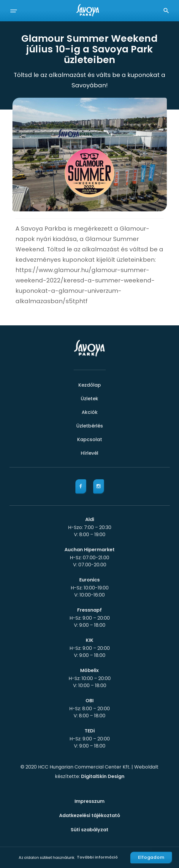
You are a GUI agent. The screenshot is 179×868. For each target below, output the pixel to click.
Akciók (90, 412)
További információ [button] (97, 857)
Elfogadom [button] (151, 857)
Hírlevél (89, 453)
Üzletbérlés (90, 426)
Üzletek (89, 399)
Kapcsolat (90, 439)
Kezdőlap (90, 385)
